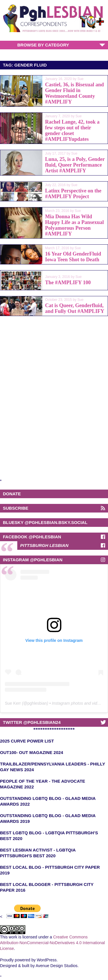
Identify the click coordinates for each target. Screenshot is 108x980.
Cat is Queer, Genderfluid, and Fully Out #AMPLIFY (75, 308)
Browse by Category (43, 45)
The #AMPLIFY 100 (68, 282)
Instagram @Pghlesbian (33, 560)
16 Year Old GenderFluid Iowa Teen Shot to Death (73, 257)
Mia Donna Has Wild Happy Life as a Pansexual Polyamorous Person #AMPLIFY (75, 225)
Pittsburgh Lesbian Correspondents (44, 546)
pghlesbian (37, 703)
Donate (12, 494)
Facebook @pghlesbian (32, 537)
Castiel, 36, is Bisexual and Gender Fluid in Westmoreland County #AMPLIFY (75, 93)
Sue (80, 79)
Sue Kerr (13, 703)
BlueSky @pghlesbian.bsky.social (45, 522)
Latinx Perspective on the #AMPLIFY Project (73, 194)
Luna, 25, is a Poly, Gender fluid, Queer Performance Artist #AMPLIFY (75, 165)
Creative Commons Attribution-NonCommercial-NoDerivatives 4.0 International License (52, 943)
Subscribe (16, 508)
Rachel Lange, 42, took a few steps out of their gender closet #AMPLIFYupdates (72, 130)
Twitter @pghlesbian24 (32, 722)
